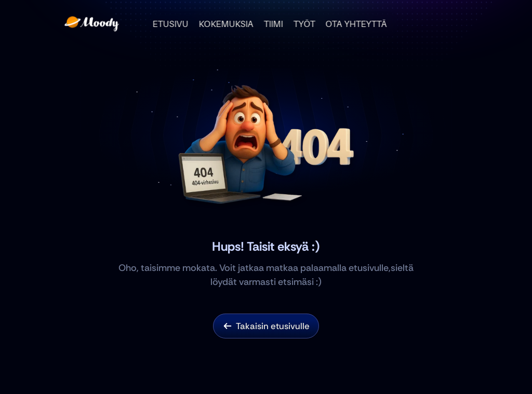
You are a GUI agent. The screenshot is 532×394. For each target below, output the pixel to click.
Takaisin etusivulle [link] (273, 326)
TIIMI (274, 24)
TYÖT (304, 24)
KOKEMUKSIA (226, 24)
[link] (228, 326)
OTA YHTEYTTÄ (356, 24)
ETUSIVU (171, 24)
